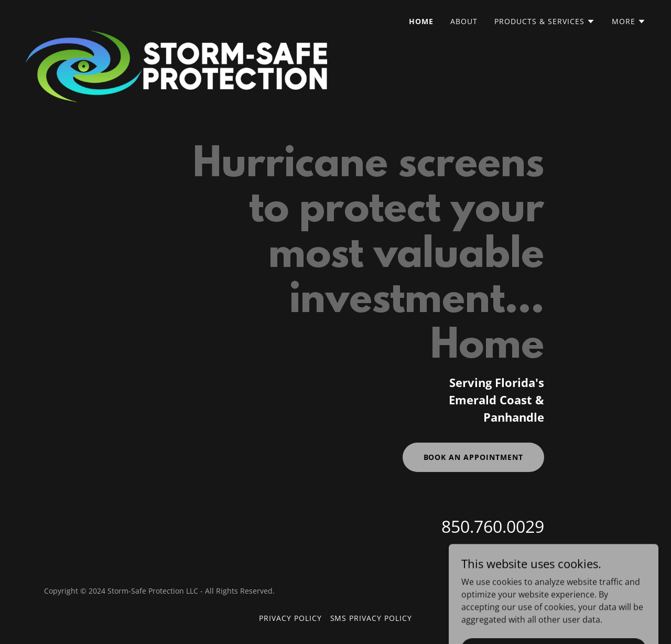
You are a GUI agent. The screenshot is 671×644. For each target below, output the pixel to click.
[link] (176, 18)
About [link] (464, 21)
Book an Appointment (474, 457)
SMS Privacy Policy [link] (371, 618)
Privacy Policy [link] (290, 618)
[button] (545, 22)
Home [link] (421, 21)
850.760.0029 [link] (493, 526)
